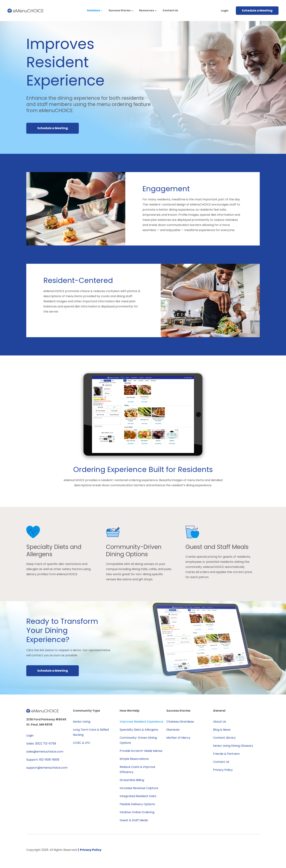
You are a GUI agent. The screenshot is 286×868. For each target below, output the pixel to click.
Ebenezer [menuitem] (173, 730)
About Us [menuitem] (220, 722)
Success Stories (120, 10)
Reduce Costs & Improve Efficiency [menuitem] (137, 769)
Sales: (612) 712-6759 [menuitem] (41, 744)
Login (225, 11)
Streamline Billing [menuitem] (132, 780)
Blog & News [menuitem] (222, 730)
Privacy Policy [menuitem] (223, 770)
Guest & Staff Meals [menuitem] (134, 820)
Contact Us (170, 10)
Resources (147, 10)
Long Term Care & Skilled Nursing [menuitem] (91, 732)
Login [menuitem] (30, 735)
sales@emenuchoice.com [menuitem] (45, 752)
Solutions (94, 10)
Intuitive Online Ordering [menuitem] (137, 812)
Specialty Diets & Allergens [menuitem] (139, 730)
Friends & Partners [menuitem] (226, 754)
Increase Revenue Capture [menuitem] (139, 788)
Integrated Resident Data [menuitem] (138, 796)
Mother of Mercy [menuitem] (178, 738)
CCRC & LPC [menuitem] (82, 743)
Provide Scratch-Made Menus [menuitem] (141, 751)
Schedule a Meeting (257, 11)
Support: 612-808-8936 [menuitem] (43, 760)
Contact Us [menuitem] (221, 762)
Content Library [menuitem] (224, 738)
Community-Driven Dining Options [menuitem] (138, 740)
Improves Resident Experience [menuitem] (141, 722)
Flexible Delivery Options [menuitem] (137, 804)
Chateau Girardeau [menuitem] (180, 722)
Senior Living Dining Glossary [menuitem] (233, 746)
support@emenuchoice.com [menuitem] (47, 768)
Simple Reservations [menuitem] (134, 759)
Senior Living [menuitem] (82, 722)
